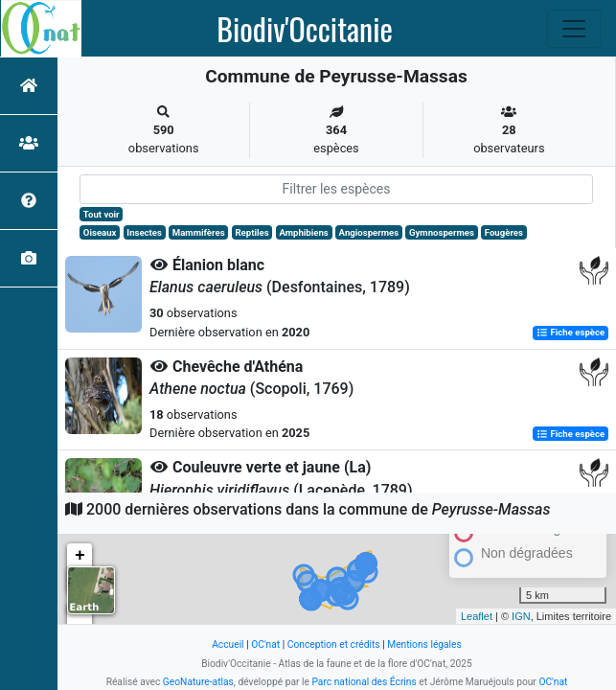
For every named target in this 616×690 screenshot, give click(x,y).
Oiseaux (100, 232)
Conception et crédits (334, 644)
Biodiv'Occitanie (305, 29)
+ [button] (80, 556)
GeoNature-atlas (198, 682)
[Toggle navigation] (574, 29)
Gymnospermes (442, 232)
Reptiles (251, 232)
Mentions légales (424, 644)
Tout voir (102, 214)
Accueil (228, 644)
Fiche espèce (570, 333)
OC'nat (265, 644)
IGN (521, 616)
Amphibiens (303, 232)
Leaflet (477, 616)
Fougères (504, 232)
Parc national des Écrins (364, 682)
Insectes (144, 232)
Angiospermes (369, 232)
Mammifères (199, 232)
